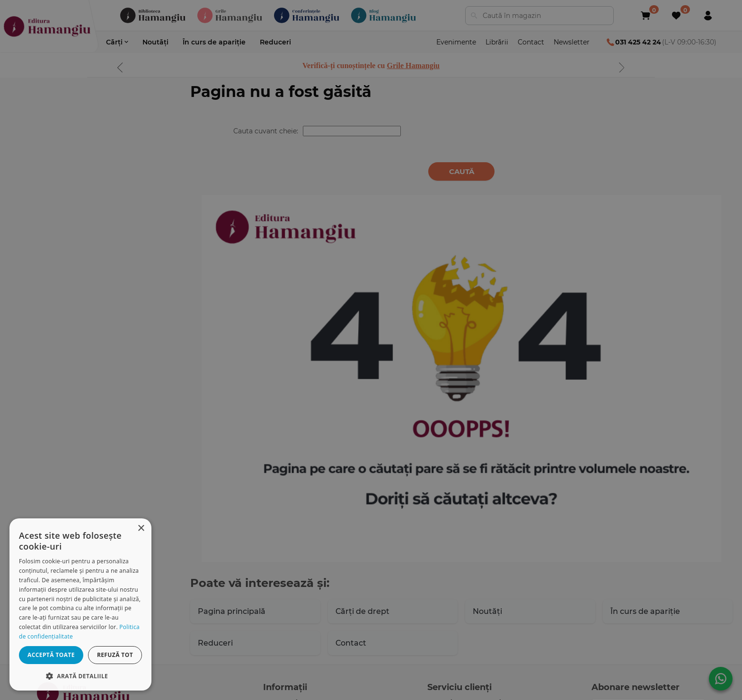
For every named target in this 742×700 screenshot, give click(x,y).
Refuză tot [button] (115, 655)
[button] (80, 676)
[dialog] (80, 604)
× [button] (141, 529)
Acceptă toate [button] (51, 655)
